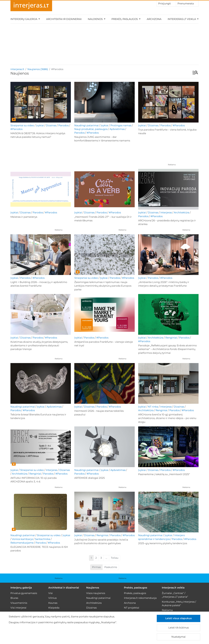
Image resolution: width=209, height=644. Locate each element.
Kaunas (53, 603)
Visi (51, 593)
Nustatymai (179, 637)
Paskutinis (111, 567)
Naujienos (93, 588)
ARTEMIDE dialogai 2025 (90, 478)
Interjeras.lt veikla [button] (182, 19)
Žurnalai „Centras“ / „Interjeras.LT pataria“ (175, 595)
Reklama (172, 165)
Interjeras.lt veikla (173, 588)
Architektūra (182, 212)
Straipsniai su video (22, 125)
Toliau (115, 558)
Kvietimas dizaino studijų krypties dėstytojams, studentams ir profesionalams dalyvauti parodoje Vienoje (39, 345)
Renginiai (171, 338)
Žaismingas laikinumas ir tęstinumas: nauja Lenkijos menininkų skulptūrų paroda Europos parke (103, 286)
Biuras (14, 598)
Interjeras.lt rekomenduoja (140, 598)
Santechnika (43, 539)
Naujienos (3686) (38, 69)
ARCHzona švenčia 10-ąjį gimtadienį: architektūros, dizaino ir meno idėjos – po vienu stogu (167, 418)
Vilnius (52, 598)
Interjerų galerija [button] (24, 19)
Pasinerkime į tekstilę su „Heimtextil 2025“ (164, 474)
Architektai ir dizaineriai (64, 19)
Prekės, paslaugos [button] (125, 19)
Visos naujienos (96, 593)
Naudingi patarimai (87, 125)
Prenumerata (187, 3)
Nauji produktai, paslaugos (91, 129)
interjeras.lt (17, 69)
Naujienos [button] (96, 19)
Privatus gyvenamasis (24, 593)
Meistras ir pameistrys (24, 217)
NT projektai (132, 608)
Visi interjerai (18, 608)
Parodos (63, 125)
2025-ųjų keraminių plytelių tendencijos (163, 543)
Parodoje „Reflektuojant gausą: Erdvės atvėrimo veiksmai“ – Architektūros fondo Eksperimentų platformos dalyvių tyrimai (167, 349)
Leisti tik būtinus (179, 628)
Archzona (154, 19)
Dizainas (51, 125)
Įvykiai (40, 125)
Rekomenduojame (22, 543)
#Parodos (16, 129)
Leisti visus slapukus (179, 618)
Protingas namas (121, 125)
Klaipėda (54, 608)
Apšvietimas (117, 129)
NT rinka (153, 407)
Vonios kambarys (22, 539)
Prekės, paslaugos (136, 588)
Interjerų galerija (21, 588)
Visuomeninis (19, 603)
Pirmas (96, 567)
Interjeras (166, 212)
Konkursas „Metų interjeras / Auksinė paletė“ (179, 604)
